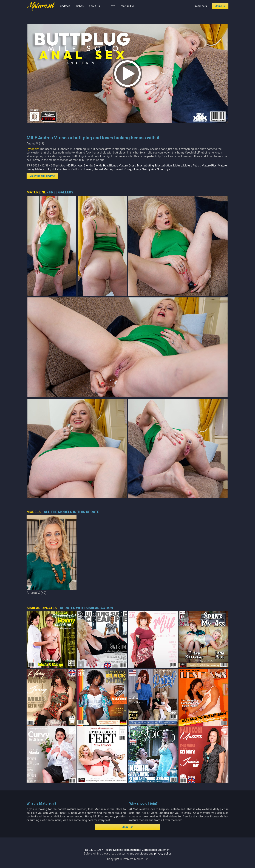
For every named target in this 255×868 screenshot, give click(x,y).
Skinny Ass (149, 169)
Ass (80, 165)
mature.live (127, 6)
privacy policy (163, 854)
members (201, 6)
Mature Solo (43, 169)
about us (94, 6)
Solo (160, 169)
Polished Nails (61, 169)
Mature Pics (209, 165)
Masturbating (145, 165)
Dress (132, 165)
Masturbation (164, 165)
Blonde (88, 165)
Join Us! (220, 6)
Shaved (88, 169)
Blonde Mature (118, 165)
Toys (167, 169)
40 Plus (72, 165)
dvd (113, 6)
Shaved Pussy (122, 169)
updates (65, 6)
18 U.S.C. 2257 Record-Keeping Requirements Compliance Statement (127, 850)
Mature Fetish (192, 165)
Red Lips (76, 169)
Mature (178, 165)
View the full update (42, 176)
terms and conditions (135, 854)
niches (80, 6)
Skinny (137, 169)
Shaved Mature (103, 169)
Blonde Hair (101, 165)
